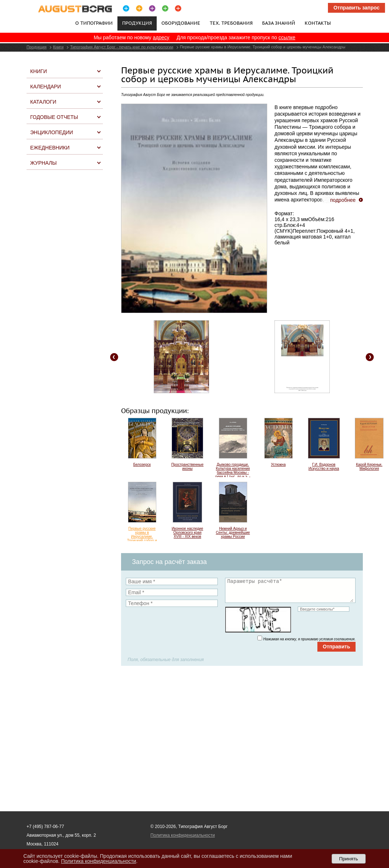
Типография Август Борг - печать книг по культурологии (122, 47)
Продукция (37, 47)
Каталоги (43, 102)
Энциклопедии (52, 132)
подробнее (343, 200)
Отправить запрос (356, 8)
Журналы (43, 163)
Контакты (318, 23)
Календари (46, 87)
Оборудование (181, 23)
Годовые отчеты (54, 117)
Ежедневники (50, 148)
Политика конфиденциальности (183, 835)
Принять (349, 859)
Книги (58, 47)
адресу (161, 37)
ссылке (287, 37)
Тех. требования (231, 23)
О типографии (94, 23)
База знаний (279, 23)
